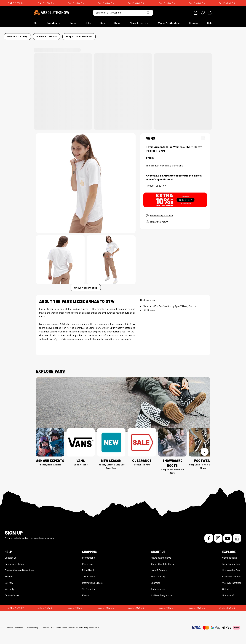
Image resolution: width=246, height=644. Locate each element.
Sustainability (158, 575)
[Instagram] (218, 536)
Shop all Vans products (183, 36)
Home (39, 36)
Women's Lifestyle (169, 23)
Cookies (45, 626)
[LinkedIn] (237, 536)
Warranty (9, 587)
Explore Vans (50, 369)
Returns (9, 575)
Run (103, 23)
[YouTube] (228, 536)
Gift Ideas (227, 587)
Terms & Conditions (15, 626)
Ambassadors (158, 587)
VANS (151, 136)
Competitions (230, 556)
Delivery (9, 581)
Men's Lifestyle (139, 23)
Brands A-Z (228, 593)
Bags (117, 23)
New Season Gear (231, 562)
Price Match (88, 568)
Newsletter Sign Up (161, 556)
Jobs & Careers (159, 568)
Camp (73, 23)
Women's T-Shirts (81, 36)
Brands (193, 23)
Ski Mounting (89, 587)
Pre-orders (88, 562)
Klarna (85, 593)
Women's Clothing (56, 36)
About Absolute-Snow (163, 562)
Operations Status (14, 562)
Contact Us (11, 556)
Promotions (88, 556)
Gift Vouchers (89, 575)
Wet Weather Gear (232, 581)
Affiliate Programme (162, 593)
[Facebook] (209, 536)
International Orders (92, 581)
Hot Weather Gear (231, 568)
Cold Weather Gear (232, 575)
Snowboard (53, 23)
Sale (210, 23)
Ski (35, 23)
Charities (156, 581)
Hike (88, 23)
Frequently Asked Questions (19, 568)
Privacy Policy (32, 626)
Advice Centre (12, 593)
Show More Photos (86, 286)
